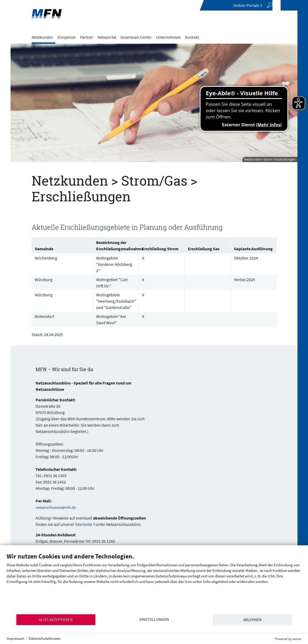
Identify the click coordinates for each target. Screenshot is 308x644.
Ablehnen (252, 620)
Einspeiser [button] (67, 37)
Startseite (84, 524)
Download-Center (136, 37)
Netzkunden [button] (42, 37)
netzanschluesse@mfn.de (56, 507)
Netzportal (107, 37)
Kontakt (192, 37)
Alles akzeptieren (56, 620)
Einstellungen (154, 619)
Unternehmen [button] (168, 37)
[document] (154, 583)
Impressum (16, 638)
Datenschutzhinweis (45, 638)
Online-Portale (246, 5)
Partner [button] (87, 37)
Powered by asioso (288, 639)
